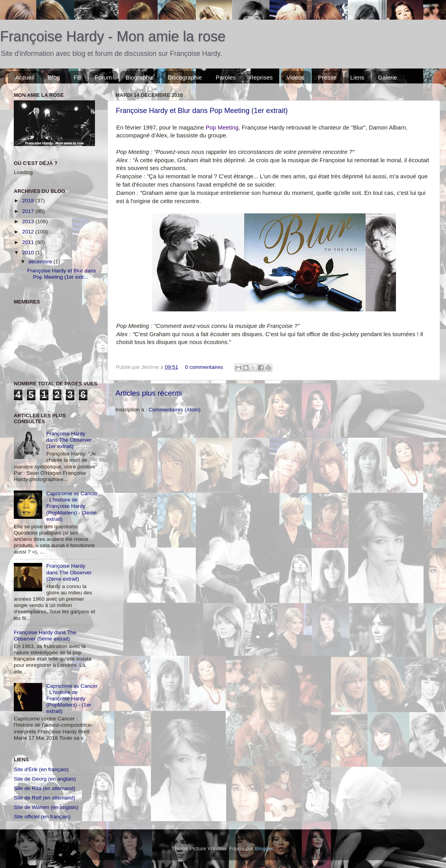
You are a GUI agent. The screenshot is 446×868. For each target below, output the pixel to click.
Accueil (25, 77)
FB (77, 77)
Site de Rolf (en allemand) (45, 798)
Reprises (261, 77)
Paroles (226, 77)
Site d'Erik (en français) (41, 769)
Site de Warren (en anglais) (46, 807)
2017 (29, 211)
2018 (29, 201)
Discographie (185, 77)
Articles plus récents (149, 393)
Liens (357, 77)
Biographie (140, 77)
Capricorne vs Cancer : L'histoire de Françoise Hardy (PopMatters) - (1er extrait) (72, 699)
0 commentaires (204, 367)
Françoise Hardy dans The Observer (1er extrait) (69, 440)
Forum (103, 77)
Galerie (387, 77)
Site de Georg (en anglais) (45, 779)
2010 (29, 253)
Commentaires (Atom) (175, 410)
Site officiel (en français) (42, 817)
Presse (327, 77)
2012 (29, 232)
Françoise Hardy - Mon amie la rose (113, 36)
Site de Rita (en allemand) (45, 788)
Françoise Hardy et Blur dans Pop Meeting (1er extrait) (202, 111)
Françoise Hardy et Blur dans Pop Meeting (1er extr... (62, 274)
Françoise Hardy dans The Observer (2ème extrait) (69, 572)
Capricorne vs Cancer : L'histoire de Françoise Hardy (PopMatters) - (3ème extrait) (72, 506)
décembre (41, 262)
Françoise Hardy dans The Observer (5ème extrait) (45, 636)
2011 (29, 242)
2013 (29, 221)
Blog (54, 77)
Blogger (264, 849)
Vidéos (295, 77)
